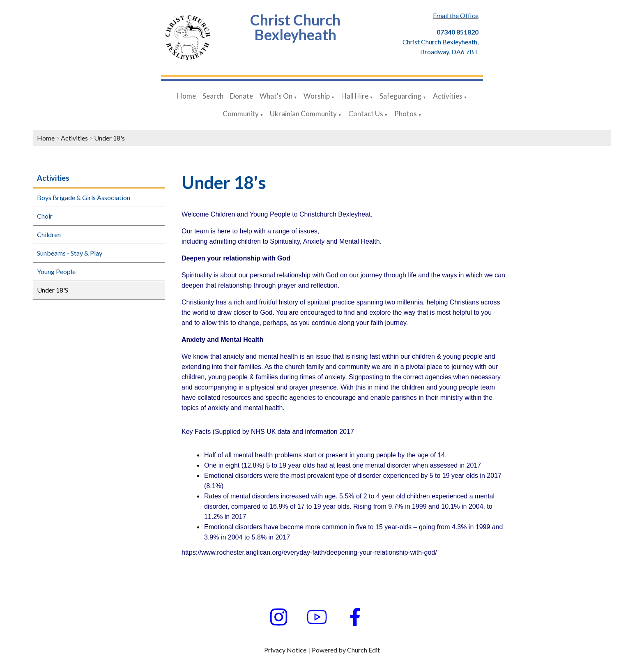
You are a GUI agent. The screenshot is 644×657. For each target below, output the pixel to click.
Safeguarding (400, 96)
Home (186, 96)
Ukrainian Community (303, 114)
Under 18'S (53, 290)
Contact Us (366, 114)
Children (49, 234)
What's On (276, 96)
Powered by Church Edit (346, 650)
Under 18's (109, 138)
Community (241, 114)
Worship (317, 96)
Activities (448, 96)
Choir (45, 216)
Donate (241, 96)
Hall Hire (355, 96)
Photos (406, 114)
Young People (56, 271)
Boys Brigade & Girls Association (84, 197)
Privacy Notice (285, 650)
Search (213, 96)
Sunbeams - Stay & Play (70, 253)
